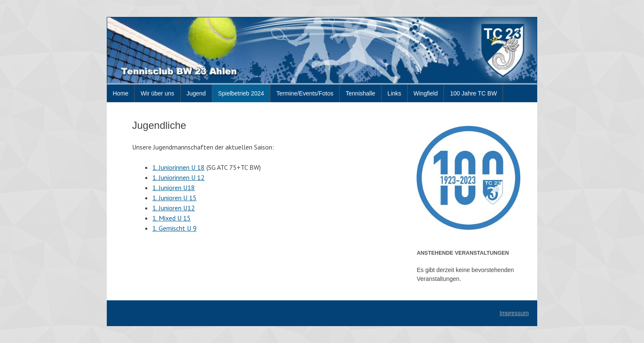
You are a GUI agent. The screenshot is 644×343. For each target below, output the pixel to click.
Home (120, 93)
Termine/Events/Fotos (305, 93)
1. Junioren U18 (174, 188)
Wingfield (426, 93)
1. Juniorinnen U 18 (179, 167)
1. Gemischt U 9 (175, 228)
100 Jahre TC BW (473, 93)
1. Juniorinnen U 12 (179, 177)
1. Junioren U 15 (175, 198)
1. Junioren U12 (174, 208)
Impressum (514, 313)
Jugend (196, 93)
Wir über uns (157, 93)
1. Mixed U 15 (172, 218)
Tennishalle (360, 93)
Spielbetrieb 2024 (241, 93)
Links (394, 93)
